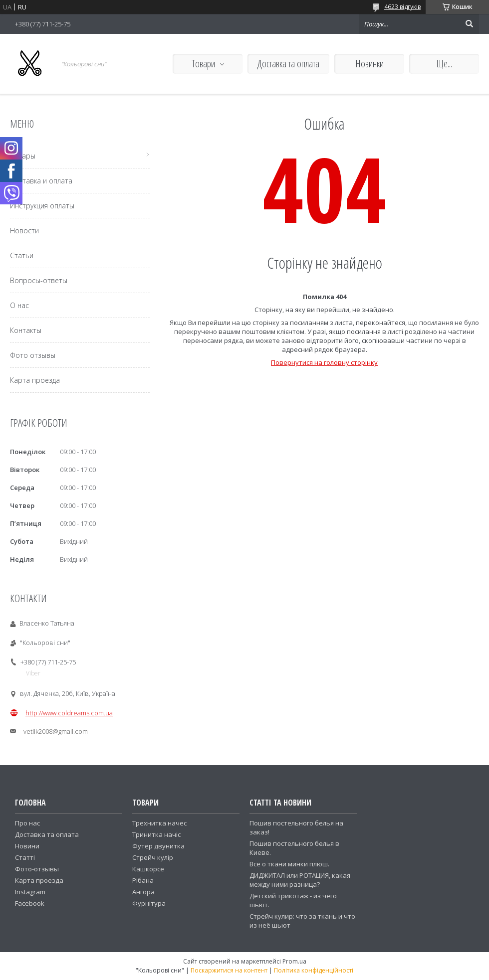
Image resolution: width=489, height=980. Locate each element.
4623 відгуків (402, 7)
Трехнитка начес (159, 823)
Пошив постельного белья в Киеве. (294, 848)
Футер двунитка (158, 846)
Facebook (30, 903)
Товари (203, 64)
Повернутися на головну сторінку (324, 362)
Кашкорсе (148, 869)
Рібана (143, 880)
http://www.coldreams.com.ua (69, 713)
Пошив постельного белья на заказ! (296, 827)
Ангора (143, 892)
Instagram (30, 892)
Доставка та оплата (288, 64)
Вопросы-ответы (39, 280)
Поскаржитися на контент (229, 970)
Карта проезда (35, 380)
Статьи (22, 255)
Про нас (27, 823)
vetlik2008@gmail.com (56, 731)
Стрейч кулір (153, 857)
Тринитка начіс (156, 834)
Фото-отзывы (37, 869)
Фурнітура (149, 903)
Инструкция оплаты (42, 206)
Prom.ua (294, 961)
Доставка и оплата (41, 181)
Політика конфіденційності (314, 970)
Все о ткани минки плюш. (289, 864)
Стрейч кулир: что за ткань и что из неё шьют (302, 921)
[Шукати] (469, 24)
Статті (25, 857)
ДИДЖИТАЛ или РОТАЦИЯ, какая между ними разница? (300, 880)
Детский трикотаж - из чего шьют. (293, 900)
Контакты (26, 330)
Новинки (369, 64)
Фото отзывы (33, 355)
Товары (23, 156)
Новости (24, 231)
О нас (19, 305)
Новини (27, 846)
